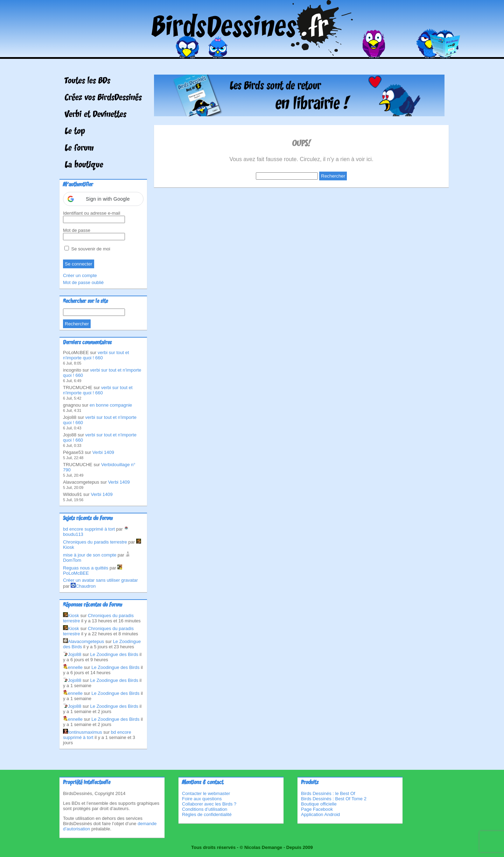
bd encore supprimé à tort (89, 529)
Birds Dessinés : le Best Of (328, 793)
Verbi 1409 (103, 452)
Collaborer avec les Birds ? (209, 804)
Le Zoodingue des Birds (114, 654)
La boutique (84, 165)
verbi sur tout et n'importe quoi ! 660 (96, 355)
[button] (103, 199)
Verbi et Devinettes (96, 115)
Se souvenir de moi (87, 249)
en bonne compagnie (111, 405)
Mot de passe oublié (83, 282)
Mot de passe (77, 230)
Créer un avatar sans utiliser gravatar (100, 580)
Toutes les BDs (87, 81)
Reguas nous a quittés (86, 568)
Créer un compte (80, 275)
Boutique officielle (319, 804)
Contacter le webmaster (206, 793)
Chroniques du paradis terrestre (95, 542)
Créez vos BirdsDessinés (103, 98)
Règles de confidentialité (207, 814)
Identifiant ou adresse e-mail (92, 213)
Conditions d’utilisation (205, 809)
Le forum (79, 148)
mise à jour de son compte (90, 555)
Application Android (320, 814)
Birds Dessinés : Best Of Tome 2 (334, 799)
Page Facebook (317, 809)
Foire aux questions (202, 799)
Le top (75, 132)
